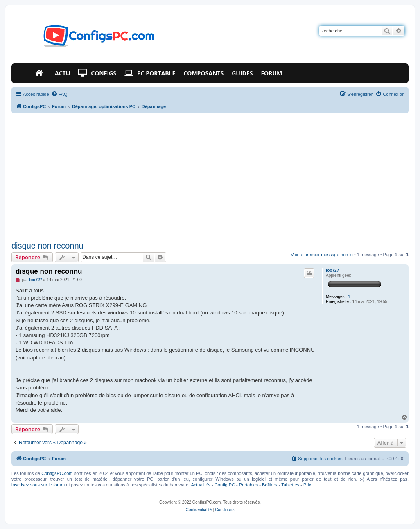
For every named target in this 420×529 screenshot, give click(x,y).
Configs (97, 73)
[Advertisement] (210, 177)
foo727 (332, 270)
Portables (248, 485)
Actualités (201, 485)
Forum (271, 73)
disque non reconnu (47, 246)
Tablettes (290, 485)
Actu (62, 73)
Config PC (225, 485)
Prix (307, 485)
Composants (203, 73)
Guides (242, 73)
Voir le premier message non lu (322, 255)
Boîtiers (270, 485)
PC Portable (150, 73)
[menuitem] (59, 94)
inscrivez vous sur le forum (38, 485)
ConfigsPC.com (57, 473)
